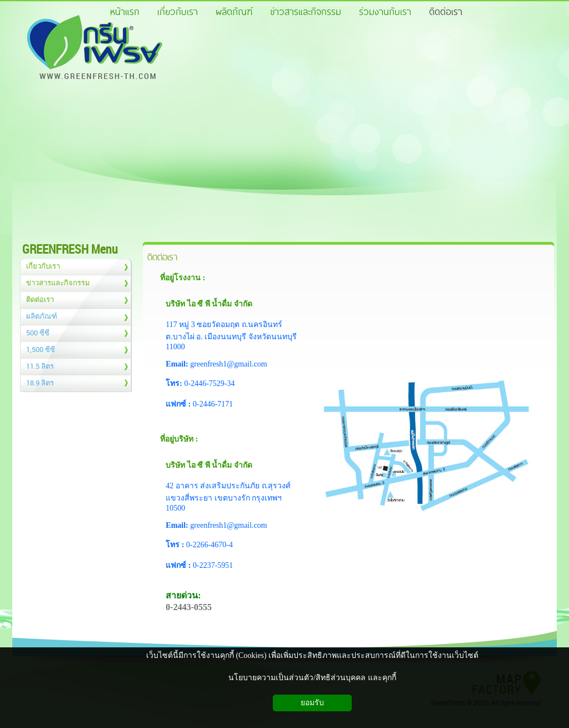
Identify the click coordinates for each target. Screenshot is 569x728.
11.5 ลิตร (40, 366)
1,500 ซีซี (41, 349)
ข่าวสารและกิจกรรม (58, 283)
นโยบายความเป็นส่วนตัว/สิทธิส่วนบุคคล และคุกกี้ (312, 678)
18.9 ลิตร (40, 383)
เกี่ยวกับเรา (43, 266)
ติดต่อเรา (40, 299)
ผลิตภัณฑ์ (42, 316)
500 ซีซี (38, 333)
